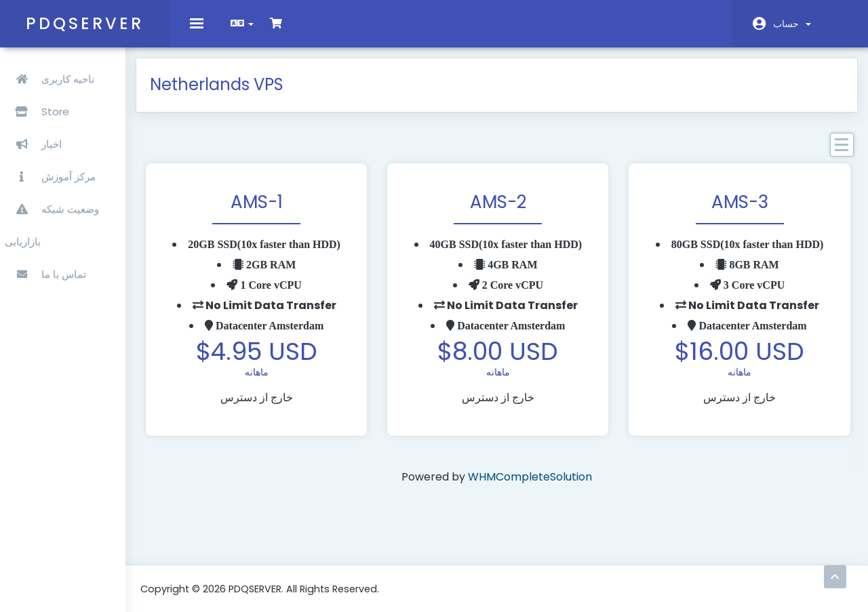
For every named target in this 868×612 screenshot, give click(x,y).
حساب (792, 24)
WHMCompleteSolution (552, 488)
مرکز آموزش (52, 168)
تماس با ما (47, 265)
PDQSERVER (85, 23)
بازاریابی (25, 233)
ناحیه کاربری (52, 70)
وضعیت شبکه (54, 200)
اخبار (35, 135)
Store (81, 103)
